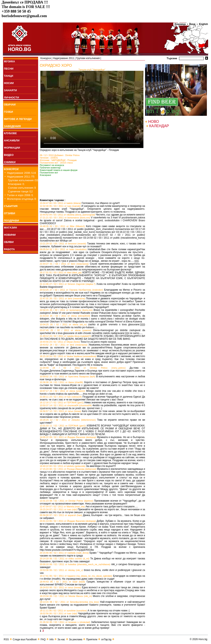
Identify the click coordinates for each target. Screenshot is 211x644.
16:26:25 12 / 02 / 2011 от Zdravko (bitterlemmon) (68, 420)
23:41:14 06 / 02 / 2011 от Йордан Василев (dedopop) (68, 521)
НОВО (154, 122)
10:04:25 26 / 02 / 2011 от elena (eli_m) (63, 324)
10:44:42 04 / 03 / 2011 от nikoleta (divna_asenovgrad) (67, 215)
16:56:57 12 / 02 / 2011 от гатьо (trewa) (60, 411)
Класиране (45, 175)
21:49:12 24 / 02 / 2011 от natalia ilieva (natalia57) (65, 336)
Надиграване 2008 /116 (22, 173)
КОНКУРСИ (11, 169)
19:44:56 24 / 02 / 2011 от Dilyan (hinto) (60, 342)
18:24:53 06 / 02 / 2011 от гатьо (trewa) (60, 587)
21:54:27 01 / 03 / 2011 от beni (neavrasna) (64, 264)
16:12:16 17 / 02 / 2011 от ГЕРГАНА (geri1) (62, 402)
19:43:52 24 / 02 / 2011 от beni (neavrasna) (64, 345)
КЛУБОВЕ (10, 133)
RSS (6, 639)
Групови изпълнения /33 (23, 180)
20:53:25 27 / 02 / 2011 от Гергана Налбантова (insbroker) (71, 290)
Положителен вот (49, 173)
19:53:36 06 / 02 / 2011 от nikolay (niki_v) (61, 570)
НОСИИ (9, 83)
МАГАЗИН (10, 228)
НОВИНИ (10, 235)
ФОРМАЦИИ (12, 148)
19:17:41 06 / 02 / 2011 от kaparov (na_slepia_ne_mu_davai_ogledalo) (76, 576)
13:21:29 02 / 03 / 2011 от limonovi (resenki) (63, 244)
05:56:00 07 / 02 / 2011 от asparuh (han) (61, 515)
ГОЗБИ (8, 112)
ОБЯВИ (9, 242)
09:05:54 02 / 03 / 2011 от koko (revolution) (63, 249)
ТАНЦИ (9, 76)
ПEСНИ (9, 69)
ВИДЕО (9, 155)
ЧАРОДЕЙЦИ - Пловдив (64, 160)
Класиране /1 (16, 184)
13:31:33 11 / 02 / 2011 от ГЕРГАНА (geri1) (63, 426)
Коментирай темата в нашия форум (59, 170)
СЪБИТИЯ (11, 206)
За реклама (76, 639)
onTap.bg (106, 639)
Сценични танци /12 (20, 191)
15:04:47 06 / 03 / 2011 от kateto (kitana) (60, 203)
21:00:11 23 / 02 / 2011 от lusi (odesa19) (61, 397)
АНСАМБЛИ (12, 140)
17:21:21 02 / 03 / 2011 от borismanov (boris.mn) (65, 218)
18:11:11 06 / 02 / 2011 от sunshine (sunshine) (63, 611)
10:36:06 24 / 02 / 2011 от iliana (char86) (61, 382)
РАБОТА (9, 249)
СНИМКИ (10, 162)
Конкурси (46, 58)
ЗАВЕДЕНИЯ (12, 126)
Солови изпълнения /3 (22, 188)
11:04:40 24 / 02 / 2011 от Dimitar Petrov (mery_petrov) (83, 368)
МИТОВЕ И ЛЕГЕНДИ (18, 119)
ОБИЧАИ (10, 105)
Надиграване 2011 (64, 58)
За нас (61, 639)
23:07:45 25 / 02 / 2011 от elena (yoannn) (66, 330)
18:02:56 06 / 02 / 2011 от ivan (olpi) (58, 613)
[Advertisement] (88, 193)
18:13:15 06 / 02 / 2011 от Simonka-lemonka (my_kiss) (69, 602)
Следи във (25, 639)
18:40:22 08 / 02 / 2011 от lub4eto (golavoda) (63, 466)
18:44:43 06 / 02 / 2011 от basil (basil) (62, 582)
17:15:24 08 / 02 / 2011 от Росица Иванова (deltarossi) (68, 469)
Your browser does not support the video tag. (92, 109)
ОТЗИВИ (9, 213)
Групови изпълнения (88, 58)
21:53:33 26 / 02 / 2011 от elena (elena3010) (65, 316)
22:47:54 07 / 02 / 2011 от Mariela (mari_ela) (62, 507)
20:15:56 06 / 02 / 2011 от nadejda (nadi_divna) (64, 553)
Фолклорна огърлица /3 (22, 199)
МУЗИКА (9, 61)
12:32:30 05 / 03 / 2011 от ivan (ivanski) (60, 206)
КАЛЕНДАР (159, 126)
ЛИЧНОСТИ (11, 98)
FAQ (43, 639)
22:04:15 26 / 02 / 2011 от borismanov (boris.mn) (66, 310)
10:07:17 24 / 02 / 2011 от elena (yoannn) (62, 391)
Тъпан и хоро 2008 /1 (20, 195)
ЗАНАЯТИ (10, 90)
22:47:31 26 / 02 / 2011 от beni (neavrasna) (62, 298)
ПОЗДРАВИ (11, 221)
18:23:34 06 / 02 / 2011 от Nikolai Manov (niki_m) (66, 596)
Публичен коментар (50, 168)
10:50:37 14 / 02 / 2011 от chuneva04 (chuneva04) (66, 405)
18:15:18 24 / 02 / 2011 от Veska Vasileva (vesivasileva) (68, 356)
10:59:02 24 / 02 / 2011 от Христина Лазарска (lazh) (67, 376)
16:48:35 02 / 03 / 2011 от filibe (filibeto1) (62, 226)
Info (52, 639)
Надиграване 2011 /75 (21, 177)
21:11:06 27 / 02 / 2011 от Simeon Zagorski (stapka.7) (68, 284)
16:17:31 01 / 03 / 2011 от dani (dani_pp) (61, 272)
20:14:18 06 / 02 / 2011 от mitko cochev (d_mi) (64, 559)
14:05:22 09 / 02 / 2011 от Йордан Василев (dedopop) (68, 437)
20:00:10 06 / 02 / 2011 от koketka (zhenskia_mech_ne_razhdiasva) (75, 564)
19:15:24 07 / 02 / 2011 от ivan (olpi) (58, 509)
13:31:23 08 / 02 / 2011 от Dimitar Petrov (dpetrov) (66, 501)
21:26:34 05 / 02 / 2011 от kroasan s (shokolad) (65, 622)
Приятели (92, 639)
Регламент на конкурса (52, 165)
